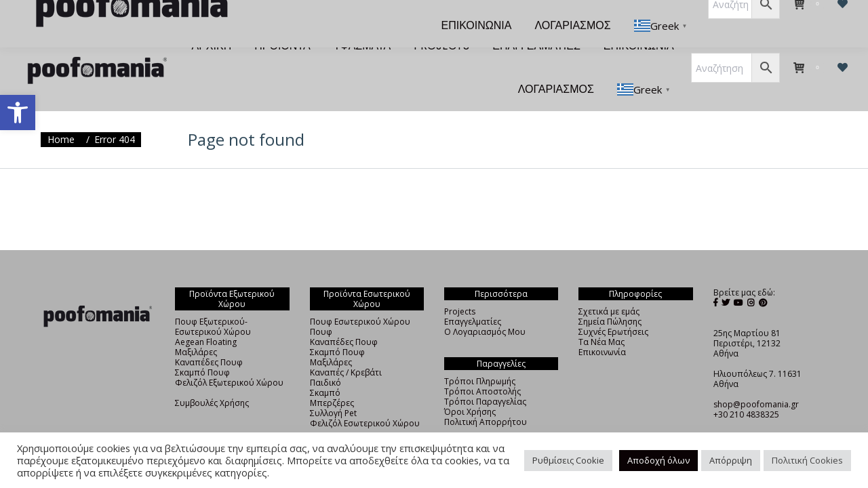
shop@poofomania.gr (756, 380)
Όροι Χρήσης (470, 387)
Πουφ (321, 307)
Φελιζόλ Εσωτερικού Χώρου (365, 399)
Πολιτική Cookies (807, 460)
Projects (460, 287)
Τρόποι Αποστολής (482, 367)
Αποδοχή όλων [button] (658, 460)
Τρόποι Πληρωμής (480, 357)
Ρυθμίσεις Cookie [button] (568, 460)
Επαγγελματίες (473, 297)
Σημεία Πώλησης (610, 297)
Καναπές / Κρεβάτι (346, 348)
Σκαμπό (325, 368)
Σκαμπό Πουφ (202, 348)
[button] (18, 113)
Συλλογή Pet (333, 389)
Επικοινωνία (602, 328)
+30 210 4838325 (746, 390)
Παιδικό (325, 358)
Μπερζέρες (332, 379)
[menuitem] (212, 22)
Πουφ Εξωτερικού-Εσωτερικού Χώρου (213, 302)
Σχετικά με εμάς (609, 287)
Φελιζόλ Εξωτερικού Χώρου (229, 358)
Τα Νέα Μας (601, 318)
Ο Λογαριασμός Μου (485, 307)
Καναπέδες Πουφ (209, 338)
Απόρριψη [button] (731, 460)
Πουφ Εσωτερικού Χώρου (360, 297)
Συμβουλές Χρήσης (212, 379)
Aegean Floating (206, 318)
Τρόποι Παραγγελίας (485, 377)
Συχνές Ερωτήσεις (613, 307)
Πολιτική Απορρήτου (486, 398)
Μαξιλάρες (196, 328)
